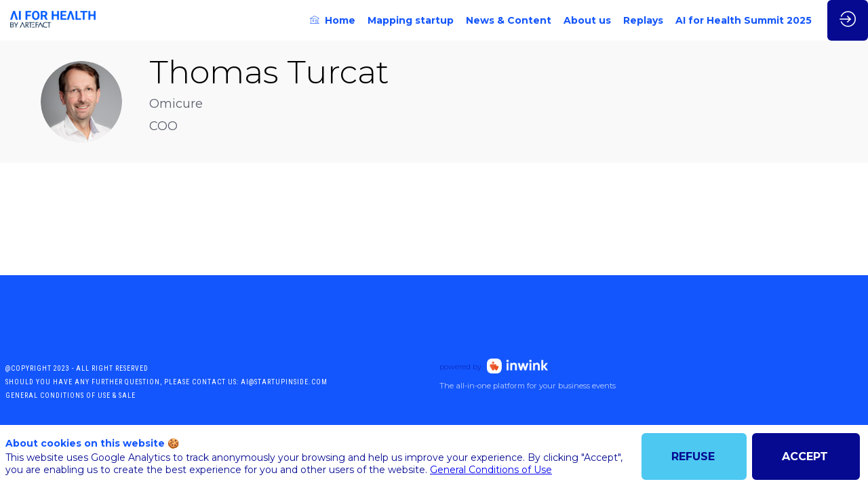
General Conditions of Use (491, 470)
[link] (333, 20)
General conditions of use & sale (71, 395)
